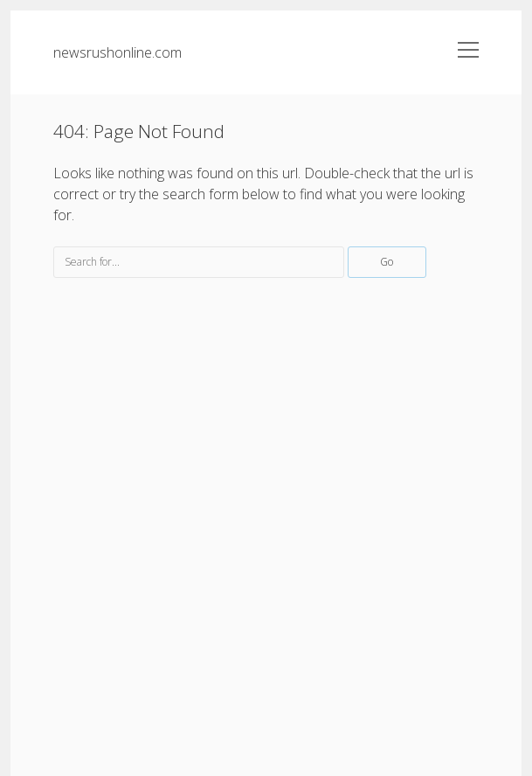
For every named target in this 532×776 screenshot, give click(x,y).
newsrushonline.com (117, 52)
